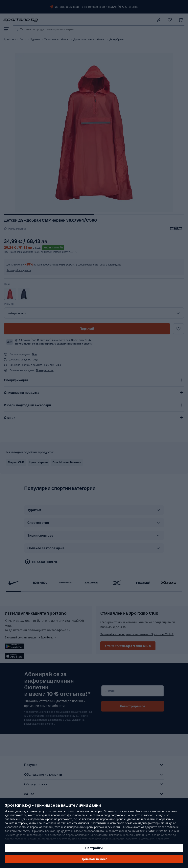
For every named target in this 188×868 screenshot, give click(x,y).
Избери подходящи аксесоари (27, 405)
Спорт (23, 39)
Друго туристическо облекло (89, 39)
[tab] (94, 380)
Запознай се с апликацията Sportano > (30, 637)
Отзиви (10, 418)
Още (35, 354)
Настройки (94, 848)
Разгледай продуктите (19, 270)
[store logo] (79, 20)
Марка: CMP (16, 462)
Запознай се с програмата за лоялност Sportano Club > (137, 634)
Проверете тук (45, 370)
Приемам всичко (94, 859)
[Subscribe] (133, 706)
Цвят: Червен (39, 462)
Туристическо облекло (57, 39)
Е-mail (110, 691)
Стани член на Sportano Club (128, 646)
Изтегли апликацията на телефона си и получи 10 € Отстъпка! (97, 7)
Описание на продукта (22, 393)
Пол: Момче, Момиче (67, 462)
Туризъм (35, 39)
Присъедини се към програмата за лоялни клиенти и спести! (54, 344)
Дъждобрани (116, 39)
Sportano (10, 39)
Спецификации (16, 380)
